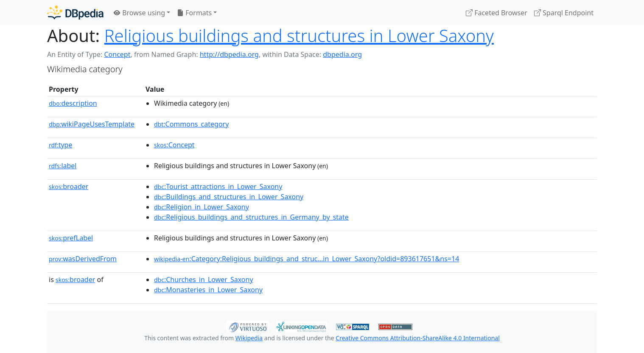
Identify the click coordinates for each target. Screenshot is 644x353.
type (61, 145)
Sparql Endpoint (564, 13)
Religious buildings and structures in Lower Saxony (299, 35)
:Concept (174, 145)
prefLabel (71, 238)
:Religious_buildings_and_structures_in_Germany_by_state (251, 217)
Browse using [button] (139, 13)
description (73, 103)
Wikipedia (249, 338)
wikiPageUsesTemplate (92, 124)
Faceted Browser (497, 13)
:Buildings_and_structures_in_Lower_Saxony (229, 197)
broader (69, 186)
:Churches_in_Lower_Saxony (204, 280)
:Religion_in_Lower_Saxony (202, 207)
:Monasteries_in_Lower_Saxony (208, 290)
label (63, 166)
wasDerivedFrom (83, 259)
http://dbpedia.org (229, 54)
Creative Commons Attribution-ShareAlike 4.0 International (417, 338)
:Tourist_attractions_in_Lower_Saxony (218, 186)
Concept (117, 54)
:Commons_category (191, 124)
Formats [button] (194, 13)
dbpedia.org (342, 54)
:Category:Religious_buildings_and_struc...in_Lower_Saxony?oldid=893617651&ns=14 (307, 259)
